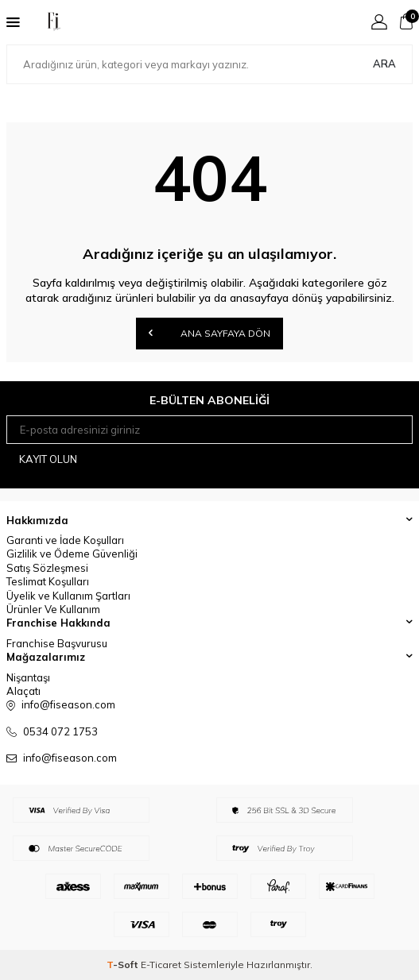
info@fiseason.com (70, 758)
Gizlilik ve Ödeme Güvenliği (72, 554)
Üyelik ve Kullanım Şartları (68, 596)
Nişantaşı (28, 677)
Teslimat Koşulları (48, 581)
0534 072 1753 (60, 731)
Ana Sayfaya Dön (209, 333)
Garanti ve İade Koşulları (65, 540)
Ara (384, 64)
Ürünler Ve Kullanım (53, 609)
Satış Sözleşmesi (47, 568)
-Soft (124, 965)
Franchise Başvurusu (57, 643)
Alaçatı (23, 691)
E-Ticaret (161, 965)
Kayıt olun (48, 459)
